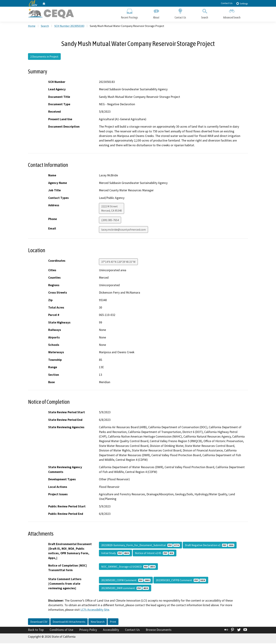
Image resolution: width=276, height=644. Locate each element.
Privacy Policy (88, 630)
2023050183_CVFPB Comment (181, 581)
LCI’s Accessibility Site (95, 611)
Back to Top (36, 630)
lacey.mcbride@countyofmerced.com (123, 230)
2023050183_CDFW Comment (126, 581)
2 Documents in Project (44, 57)
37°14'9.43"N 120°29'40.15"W (118, 262)
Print (113, 622)
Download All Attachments (69, 622)
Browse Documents (159, 630)
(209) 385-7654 (110, 221)
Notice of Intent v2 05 (155, 554)
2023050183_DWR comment (125, 589)
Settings (242, 3)
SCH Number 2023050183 (69, 27)
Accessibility (111, 630)
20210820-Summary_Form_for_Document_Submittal (140, 546)
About (156, 14)
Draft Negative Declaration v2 (210, 546)
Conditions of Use (61, 630)
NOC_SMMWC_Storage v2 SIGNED (128, 567)
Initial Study (115, 554)
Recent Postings (129, 14)
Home (32, 27)
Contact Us (227, 3)
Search (205, 14)
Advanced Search (232, 14)
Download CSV (39, 622)
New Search (98, 622)
